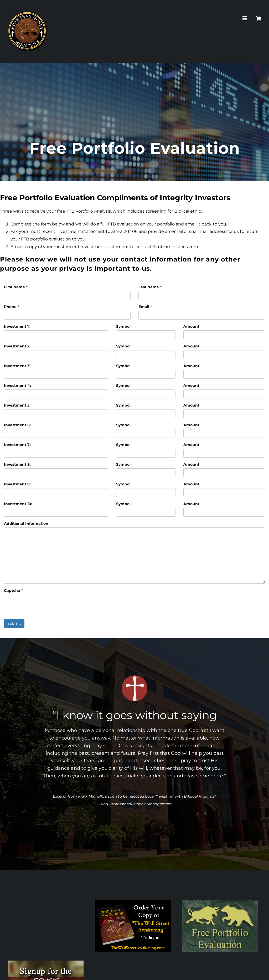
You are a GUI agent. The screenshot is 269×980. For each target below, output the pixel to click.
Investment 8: (17, 464)
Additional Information (26, 524)
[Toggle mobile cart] (258, 18)
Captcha (13, 591)
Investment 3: (17, 366)
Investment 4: (17, 386)
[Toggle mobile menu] (245, 18)
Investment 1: (17, 326)
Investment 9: (17, 484)
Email (145, 307)
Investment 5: (17, 405)
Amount (191, 326)
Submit (14, 623)
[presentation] (44, 605)
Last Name (150, 287)
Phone (12, 307)
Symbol (123, 326)
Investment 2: (17, 346)
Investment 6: (17, 425)
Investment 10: (18, 504)
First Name (16, 287)
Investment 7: (17, 445)
